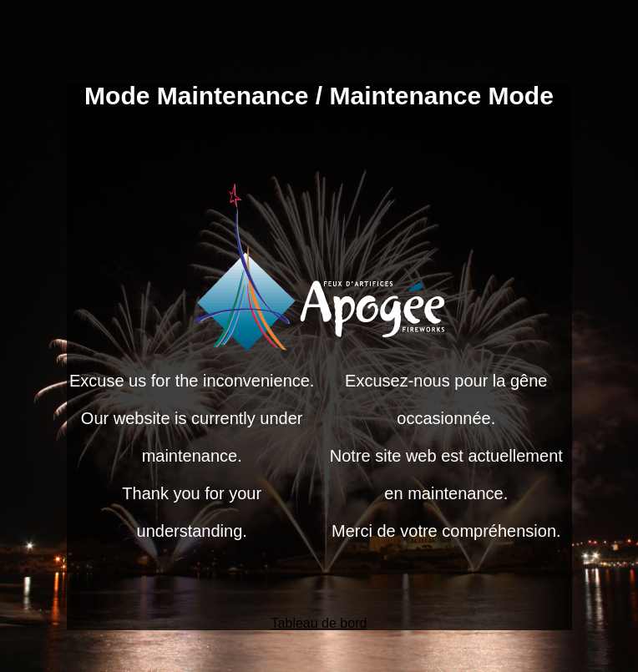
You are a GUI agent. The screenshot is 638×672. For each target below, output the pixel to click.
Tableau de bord (319, 623)
